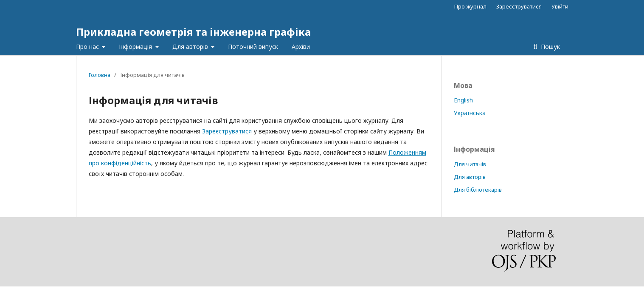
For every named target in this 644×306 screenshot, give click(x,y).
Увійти (560, 6)
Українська (470, 113)
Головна (100, 75)
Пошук (550, 47)
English (463, 100)
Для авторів (191, 47)
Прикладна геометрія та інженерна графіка (193, 32)
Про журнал (470, 6)
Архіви (301, 47)
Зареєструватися (519, 6)
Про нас (88, 47)
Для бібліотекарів (478, 190)
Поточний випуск (253, 47)
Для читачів (470, 164)
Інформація (136, 47)
